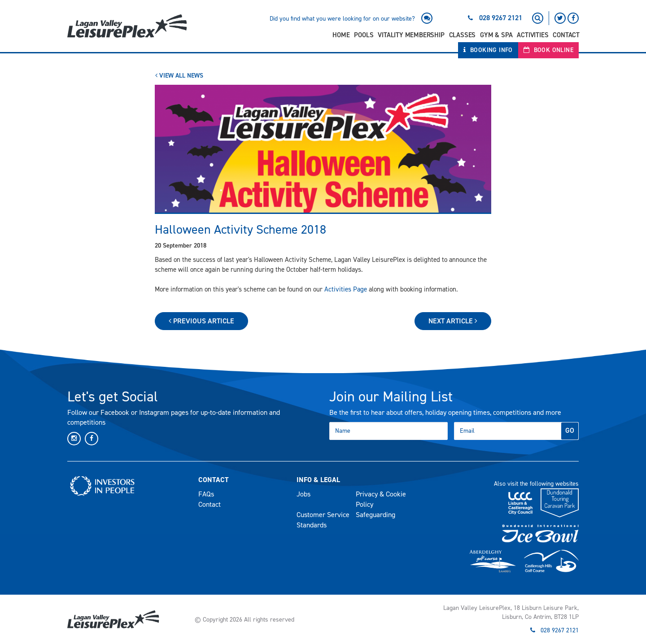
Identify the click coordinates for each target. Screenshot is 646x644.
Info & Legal (318, 480)
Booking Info (488, 50)
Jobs (303, 494)
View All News (179, 76)
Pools (364, 35)
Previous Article (201, 321)
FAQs (206, 494)
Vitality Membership (411, 35)
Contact (566, 35)
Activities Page (346, 289)
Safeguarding (375, 515)
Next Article (453, 321)
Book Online (548, 50)
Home (341, 35)
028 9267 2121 (501, 18)
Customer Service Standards (323, 520)
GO (570, 430)
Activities (533, 35)
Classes (463, 35)
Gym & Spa (496, 35)
